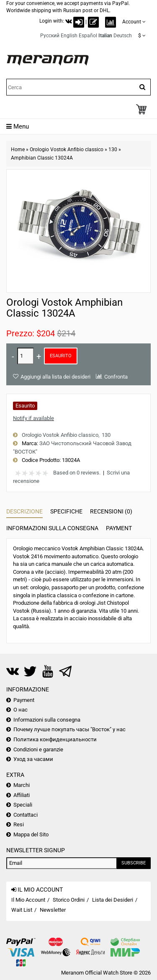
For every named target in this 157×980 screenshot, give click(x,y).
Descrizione (24, 511)
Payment (119, 528)
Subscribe (134, 863)
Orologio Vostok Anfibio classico (67, 150)
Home (18, 150)
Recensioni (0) (111, 511)
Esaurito (61, 356)
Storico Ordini (69, 900)
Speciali (23, 805)
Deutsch (123, 36)
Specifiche (66, 511)
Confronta (116, 377)
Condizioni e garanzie (38, 749)
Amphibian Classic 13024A (42, 158)
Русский (50, 36)
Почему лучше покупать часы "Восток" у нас (69, 729)
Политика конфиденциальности (55, 739)
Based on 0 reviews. (77, 473)
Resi (19, 824)
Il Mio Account (28, 900)
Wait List (22, 910)
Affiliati (22, 795)
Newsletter (53, 910)
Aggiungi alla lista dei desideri (55, 377)
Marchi (22, 785)
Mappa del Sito (31, 834)
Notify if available (33, 418)
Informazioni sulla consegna (52, 528)
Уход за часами (33, 759)
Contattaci (26, 815)
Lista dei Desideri (113, 900)
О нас (21, 710)
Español (88, 36)
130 (113, 150)
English (69, 36)
